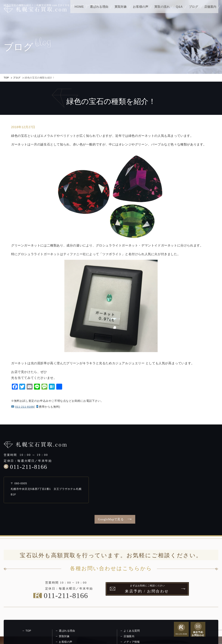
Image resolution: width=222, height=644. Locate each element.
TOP (6, 78)
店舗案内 (210, 12)
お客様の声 (141, 12)
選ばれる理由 (99, 12)
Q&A (179, 12)
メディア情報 (132, 642)
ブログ (194, 12)
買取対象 (121, 12)
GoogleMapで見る (111, 519)
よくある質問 (132, 631)
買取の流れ (162, 12)
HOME (79, 12)
